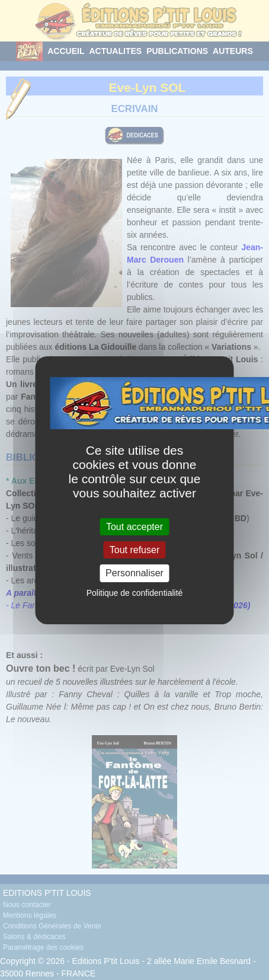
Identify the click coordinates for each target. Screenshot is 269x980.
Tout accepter (134, 527)
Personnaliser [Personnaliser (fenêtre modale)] (134, 573)
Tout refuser (134, 550)
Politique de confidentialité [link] (135, 593)
